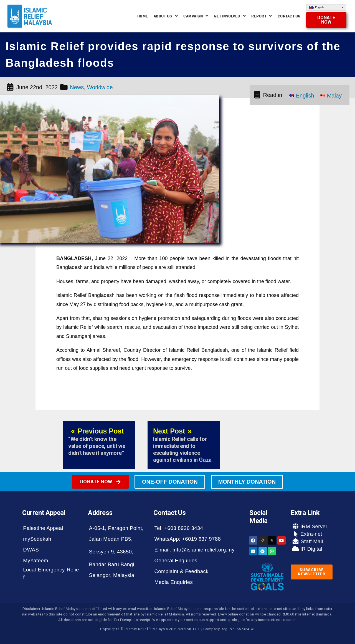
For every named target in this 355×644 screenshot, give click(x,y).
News (77, 87)
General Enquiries (176, 560)
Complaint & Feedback (181, 571)
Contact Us (289, 16)
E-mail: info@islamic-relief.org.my (194, 550)
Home (143, 16)
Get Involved (230, 16)
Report (262, 16)
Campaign (196, 16)
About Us (166, 16)
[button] (326, 20)
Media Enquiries (173, 582)
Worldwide (100, 87)
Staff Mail (311, 541)
